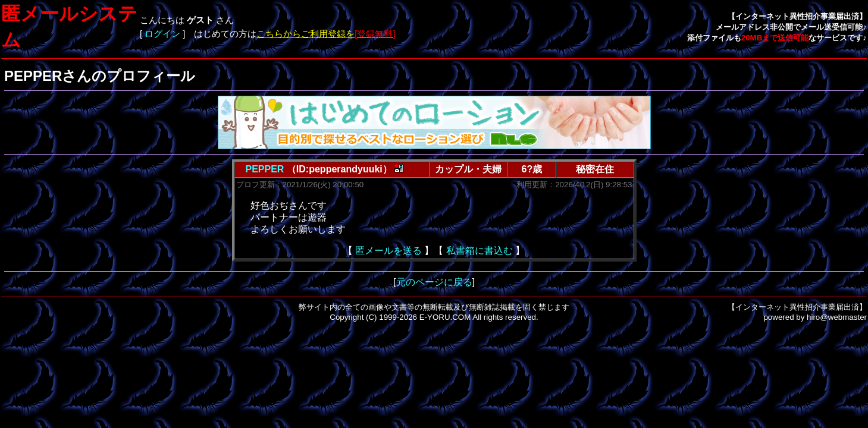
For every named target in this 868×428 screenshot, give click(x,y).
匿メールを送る (388, 251)
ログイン (162, 34)
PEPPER (265, 169)
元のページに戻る (434, 282)
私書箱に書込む (480, 251)
